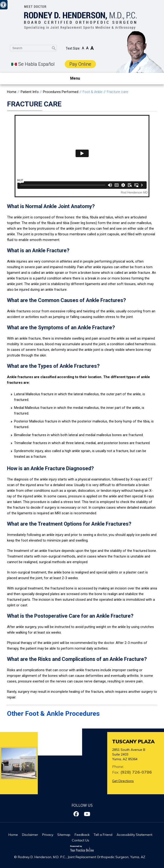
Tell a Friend (103, 835)
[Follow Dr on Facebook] (77, 814)
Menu (81, 79)
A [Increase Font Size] (92, 48)
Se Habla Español (36, 64)
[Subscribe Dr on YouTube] (87, 814)
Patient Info (30, 92)
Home (12, 92)
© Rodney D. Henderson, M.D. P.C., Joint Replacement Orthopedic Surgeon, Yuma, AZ (80, 857)
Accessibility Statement (134, 835)
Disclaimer (30, 835)
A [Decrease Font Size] (83, 48)
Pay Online (80, 64)
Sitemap (64, 835)
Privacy (48, 835)
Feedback (82, 835)
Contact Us (80, 840)
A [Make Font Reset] (87, 48)
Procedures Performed (61, 92)
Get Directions (123, 781)
